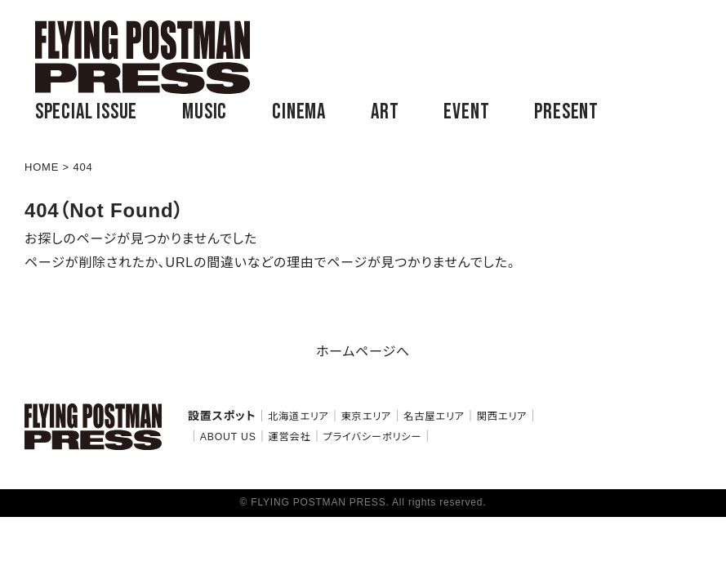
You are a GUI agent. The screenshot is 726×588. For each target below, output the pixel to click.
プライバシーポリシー (372, 437)
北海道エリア (298, 416)
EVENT (466, 112)
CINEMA (299, 112)
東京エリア (367, 416)
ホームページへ (363, 352)
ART (385, 112)
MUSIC (205, 112)
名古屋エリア (434, 416)
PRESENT (566, 112)
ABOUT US (228, 437)
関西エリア (502, 416)
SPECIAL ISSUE (86, 112)
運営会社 (289, 437)
